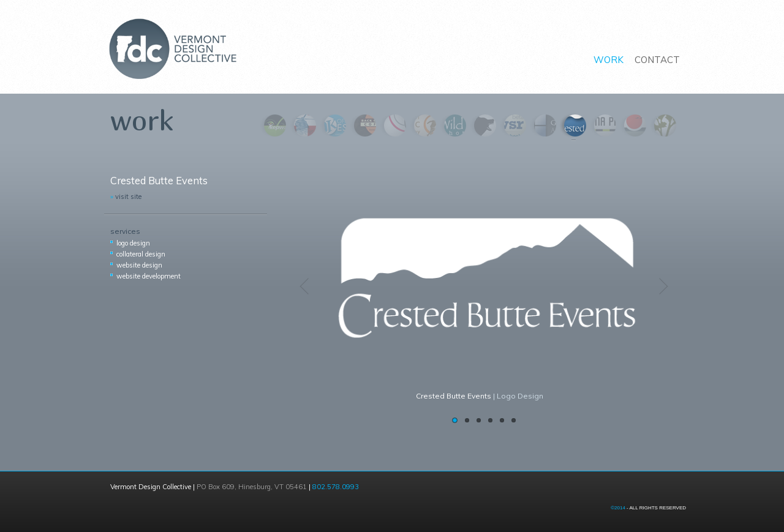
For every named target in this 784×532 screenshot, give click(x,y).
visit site (126, 197)
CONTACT (657, 60)
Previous (306, 287)
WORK (609, 60)
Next (661, 287)
